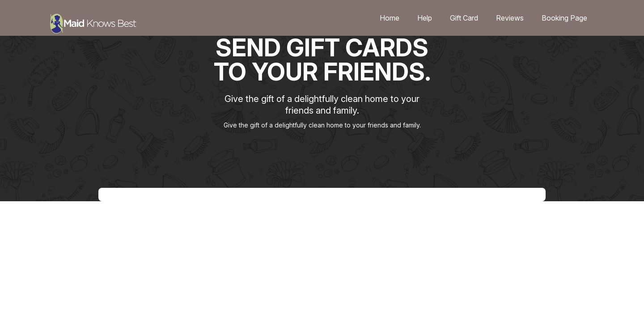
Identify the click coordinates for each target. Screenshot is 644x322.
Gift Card (464, 18)
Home (390, 18)
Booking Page (564, 18)
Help (425, 18)
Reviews (510, 18)
